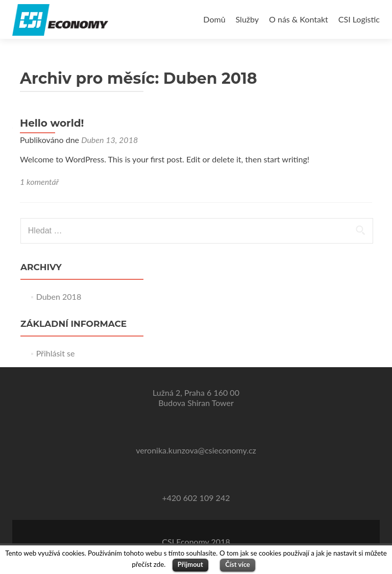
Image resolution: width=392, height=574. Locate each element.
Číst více (238, 564)
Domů (214, 19)
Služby (247, 19)
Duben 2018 (59, 296)
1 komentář (39, 182)
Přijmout (190, 564)
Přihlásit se (56, 353)
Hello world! (52, 123)
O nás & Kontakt (299, 19)
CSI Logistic (359, 19)
